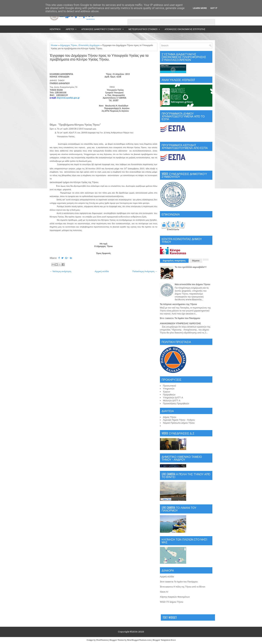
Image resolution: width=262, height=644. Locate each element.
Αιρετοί (72, 28)
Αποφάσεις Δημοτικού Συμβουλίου (104, 28)
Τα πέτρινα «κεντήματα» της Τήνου (178, 304)
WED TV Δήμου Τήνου (172, 602)
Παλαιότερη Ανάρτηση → (145, 271)
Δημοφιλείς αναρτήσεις (174, 261)
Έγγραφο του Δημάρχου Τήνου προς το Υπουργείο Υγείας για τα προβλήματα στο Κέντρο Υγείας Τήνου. (99, 58)
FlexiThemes (102, 640)
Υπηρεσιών (169, 389)
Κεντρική (55, 29)
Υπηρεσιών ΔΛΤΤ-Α (173, 398)
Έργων (167, 392)
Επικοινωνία (64, 36)
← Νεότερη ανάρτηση (61, 271)
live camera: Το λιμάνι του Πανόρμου (180, 318)
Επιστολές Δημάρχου (89, 45)
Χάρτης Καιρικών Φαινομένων (175, 597)
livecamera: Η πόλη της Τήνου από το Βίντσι (183, 587)
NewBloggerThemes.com (139, 640)
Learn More (200, 8)
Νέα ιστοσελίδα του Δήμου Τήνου (193, 284)
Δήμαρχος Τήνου (69, 45)
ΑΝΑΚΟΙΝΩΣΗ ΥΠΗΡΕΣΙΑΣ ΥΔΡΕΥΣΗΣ (180, 323)
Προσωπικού (170, 386)
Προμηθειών (169, 395)
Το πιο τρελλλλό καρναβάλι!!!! (191, 267)
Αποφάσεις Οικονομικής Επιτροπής (185, 29)
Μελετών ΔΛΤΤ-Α (172, 401)
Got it (214, 8)
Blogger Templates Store (164, 640)
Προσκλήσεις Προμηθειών (176, 403)
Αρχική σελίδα (102, 271)
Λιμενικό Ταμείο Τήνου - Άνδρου (179, 420)
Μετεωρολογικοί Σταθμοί (145, 28)
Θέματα (196, 261)
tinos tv (164, 592)
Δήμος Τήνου (170, 417)
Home (54, 45)
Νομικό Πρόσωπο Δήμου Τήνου (179, 423)
